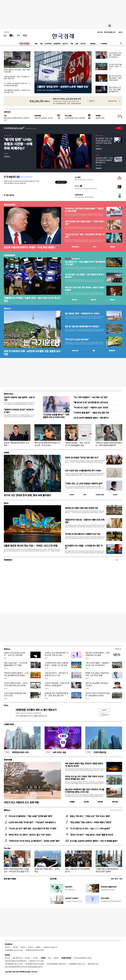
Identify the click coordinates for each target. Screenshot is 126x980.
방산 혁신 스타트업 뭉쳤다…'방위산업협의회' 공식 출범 (97, 654)
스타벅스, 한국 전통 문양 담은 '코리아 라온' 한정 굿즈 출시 (56, 654)
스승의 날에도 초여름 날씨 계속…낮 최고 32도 (16, 694)
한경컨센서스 (75, 247)
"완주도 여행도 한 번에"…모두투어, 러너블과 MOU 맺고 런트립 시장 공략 (16, 685)
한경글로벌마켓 (10, 255)
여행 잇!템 (115, 802)
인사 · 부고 (114, 879)
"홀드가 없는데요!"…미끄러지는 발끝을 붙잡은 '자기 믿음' (16, 664)
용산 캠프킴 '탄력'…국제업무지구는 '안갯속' (82, 314)
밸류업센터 (112, 351)
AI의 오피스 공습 (55, 752)
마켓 (113, 247)
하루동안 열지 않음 (112, 101)
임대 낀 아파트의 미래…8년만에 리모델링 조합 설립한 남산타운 (32, 353)
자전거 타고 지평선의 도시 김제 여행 (21, 802)
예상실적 (74, 300)
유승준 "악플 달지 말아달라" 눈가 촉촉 (17, 444)
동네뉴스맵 (75, 351)
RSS (49, 958)
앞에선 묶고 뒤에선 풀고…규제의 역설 (47, 870)
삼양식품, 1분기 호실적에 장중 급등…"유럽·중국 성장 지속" (56, 694)
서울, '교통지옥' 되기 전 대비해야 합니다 (78, 870)
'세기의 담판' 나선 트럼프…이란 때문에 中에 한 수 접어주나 (85, 276)
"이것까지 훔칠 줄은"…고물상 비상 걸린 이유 (91, 413)
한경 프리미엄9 (25, 44)
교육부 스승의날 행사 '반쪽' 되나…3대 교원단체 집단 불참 (17, 84)
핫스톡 (97, 155)
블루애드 (38, 947)
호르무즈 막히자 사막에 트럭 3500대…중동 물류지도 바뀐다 (98, 694)
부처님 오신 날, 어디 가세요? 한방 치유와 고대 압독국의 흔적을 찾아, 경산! (84, 778)
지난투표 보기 (104, 715)
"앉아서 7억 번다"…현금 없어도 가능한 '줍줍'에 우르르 (91, 835)
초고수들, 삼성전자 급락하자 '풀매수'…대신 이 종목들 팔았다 (94, 841)
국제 (72, 44)
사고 (121, 879)
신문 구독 (100, 32)
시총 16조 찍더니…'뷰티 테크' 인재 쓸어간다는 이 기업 (56, 674)
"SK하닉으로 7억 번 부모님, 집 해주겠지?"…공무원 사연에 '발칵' (34, 841)
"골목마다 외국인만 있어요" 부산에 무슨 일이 (19, 411)
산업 (41, 44)
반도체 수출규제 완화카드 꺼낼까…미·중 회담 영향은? (30, 247)
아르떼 (6, 453)
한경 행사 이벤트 (10, 879)
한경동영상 (8, 560)
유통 (77, 44)
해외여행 (100, 802)
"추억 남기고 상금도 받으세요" (77, 339)
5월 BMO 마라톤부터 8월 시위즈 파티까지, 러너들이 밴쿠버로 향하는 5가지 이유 (85, 791)
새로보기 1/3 (118, 649)
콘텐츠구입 (19, 958)
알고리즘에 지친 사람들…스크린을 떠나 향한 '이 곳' (84, 547)
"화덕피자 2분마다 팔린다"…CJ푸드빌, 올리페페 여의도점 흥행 (16, 674)
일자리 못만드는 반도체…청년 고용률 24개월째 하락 (115, 89)
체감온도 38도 (100, 118)
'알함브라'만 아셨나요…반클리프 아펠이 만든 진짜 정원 (85, 521)
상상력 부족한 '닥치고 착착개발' (75, 118)
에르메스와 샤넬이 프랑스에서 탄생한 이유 (81, 508)
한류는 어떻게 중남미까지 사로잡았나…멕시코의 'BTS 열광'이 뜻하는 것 (17, 872)
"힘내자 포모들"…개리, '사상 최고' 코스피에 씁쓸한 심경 (77, 444)
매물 (94, 351)
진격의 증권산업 (96, 752)
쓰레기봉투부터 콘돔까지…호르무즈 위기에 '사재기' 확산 (17, 91)
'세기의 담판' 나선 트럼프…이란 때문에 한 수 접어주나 (115, 55)
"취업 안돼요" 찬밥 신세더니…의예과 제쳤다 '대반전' (91, 822)
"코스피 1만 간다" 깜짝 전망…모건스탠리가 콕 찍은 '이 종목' (32, 829)
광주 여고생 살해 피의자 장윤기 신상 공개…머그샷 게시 (47, 444)
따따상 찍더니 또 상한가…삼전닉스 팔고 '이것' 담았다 (30, 835)
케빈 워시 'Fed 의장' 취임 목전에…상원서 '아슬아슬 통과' (115, 78)
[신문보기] (5, 35)
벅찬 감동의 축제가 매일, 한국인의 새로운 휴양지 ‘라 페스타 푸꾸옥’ (84, 765)
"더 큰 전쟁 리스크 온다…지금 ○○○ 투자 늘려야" (90, 829)
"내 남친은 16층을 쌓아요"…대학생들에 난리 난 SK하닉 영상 (56, 416)
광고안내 (31, 947)
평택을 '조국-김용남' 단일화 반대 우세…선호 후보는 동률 (97, 674)
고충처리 (23, 947)
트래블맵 (72, 802)
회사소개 (7, 947)
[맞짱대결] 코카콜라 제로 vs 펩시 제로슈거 (36, 710)
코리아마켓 (48, 44)
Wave (6, 503)
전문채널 (93, 44)
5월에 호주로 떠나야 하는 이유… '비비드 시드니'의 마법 (31, 546)
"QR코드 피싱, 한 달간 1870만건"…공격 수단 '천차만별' (15, 654)
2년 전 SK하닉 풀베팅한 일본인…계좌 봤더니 (91, 418)
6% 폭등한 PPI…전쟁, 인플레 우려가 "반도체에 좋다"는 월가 (85, 263)
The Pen (7, 848)
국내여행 (86, 802)
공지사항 (53, 879)
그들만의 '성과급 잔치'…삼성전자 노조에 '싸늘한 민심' (63, 87)
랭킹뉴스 (7, 810)
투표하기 (104, 710)
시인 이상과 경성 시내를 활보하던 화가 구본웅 (83, 471)
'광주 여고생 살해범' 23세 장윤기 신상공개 (97, 684)
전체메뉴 (104, 44)
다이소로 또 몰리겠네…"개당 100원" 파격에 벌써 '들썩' (30, 816)
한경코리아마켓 (10, 205)
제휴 (14, 958)
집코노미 (65, 44)
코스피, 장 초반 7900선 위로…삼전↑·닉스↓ (115, 66)
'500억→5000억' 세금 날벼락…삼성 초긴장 (19, 399)
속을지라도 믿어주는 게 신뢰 (43, 118)
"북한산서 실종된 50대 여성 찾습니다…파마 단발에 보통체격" (109, 444)
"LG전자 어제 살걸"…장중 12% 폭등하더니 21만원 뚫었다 (57, 684)
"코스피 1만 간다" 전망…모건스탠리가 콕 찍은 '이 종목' (85, 236)
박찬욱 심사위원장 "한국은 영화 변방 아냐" (82, 458)
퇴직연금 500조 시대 (16, 752)
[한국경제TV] (12, 35)
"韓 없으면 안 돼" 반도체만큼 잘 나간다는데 (91, 402)
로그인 (120, 32)
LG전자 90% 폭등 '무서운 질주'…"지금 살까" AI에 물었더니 (32, 822)
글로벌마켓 (57, 44)
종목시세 (93, 300)
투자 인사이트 (8, 135)
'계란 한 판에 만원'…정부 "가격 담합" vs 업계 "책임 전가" (17, 78)
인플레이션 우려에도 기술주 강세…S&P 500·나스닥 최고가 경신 (32, 299)
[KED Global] (25, 35)
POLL (6, 705)
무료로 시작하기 (61, 182)
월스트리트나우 (72, 259)
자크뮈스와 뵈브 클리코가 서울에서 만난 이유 (83, 534)
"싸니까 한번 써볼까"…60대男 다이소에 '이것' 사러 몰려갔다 (97, 664)
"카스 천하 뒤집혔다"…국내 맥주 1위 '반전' (91, 397)
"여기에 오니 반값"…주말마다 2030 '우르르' (91, 408)
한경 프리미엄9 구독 (110, 32)
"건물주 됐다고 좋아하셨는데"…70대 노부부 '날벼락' (108, 870)
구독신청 (15, 947)
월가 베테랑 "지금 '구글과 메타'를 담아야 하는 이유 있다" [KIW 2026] (104, 141)
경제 (36, 44)
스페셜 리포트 (9, 724)
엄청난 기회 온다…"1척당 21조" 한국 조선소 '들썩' (90, 816)
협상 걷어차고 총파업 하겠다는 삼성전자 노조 (17, 119)
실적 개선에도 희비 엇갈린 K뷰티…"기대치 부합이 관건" (85, 223)
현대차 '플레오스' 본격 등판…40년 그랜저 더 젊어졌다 (17, 71)
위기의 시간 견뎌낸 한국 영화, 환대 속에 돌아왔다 (27, 495)
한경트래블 (8, 760)
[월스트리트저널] (18, 35)
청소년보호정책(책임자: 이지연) (83, 958)
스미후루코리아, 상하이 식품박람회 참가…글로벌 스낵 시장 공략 (56, 664)
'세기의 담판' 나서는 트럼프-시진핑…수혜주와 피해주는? (18, 144)
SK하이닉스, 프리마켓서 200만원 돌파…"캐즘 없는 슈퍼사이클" (84, 210)
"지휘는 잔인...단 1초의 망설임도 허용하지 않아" (84, 483)
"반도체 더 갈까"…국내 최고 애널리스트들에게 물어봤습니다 (104, 160)
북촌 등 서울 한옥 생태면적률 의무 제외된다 (82, 327)
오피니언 (83, 44)
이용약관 (56, 958)
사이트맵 (35, 958)
